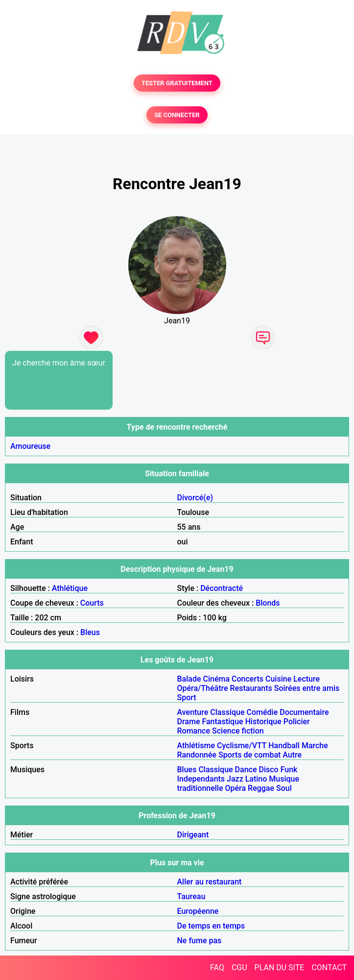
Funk (289, 770)
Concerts (248, 679)
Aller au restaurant (210, 882)
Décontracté (222, 588)
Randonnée (197, 755)
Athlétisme (196, 746)
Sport (187, 698)
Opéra (236, 788)
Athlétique (70, 588)
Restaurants (251, 688)
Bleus (90, 632)
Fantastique (222, 722)
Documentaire (304, 712)
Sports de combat (249, 755)
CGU (239, 968)
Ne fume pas (200, 941)
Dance (246, 770)
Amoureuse (30, 446)
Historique (263, 722)
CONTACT (329, 968)
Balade (189, 679)
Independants (201, 779)
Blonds (268, 603)
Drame (189, 722)
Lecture (307, 679)
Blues (187, 770)
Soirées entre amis (307, 688)
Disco (268, 770)
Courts (92, 603)
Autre (292, 755)
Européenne (198, 911)
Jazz (235, 779)
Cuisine (278, 679)
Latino (256, 779)
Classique (227, 712)
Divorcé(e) (195, 498)
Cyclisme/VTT (242, 746)
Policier (297, 722)
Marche (315, 746)
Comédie (262, 712)
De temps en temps (211, 926)
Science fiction (238, 731)
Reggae (261, 788)
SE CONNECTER (177, 115)
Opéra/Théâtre (203, 688)
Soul (284, 788)
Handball (284, 746)
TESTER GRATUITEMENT (177, 83)
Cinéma (217, 679)
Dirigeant (193, 835)
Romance (194, 731)
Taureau (191, 896)
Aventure (193, 712)
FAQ (217, 968)
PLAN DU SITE (280, 968)
